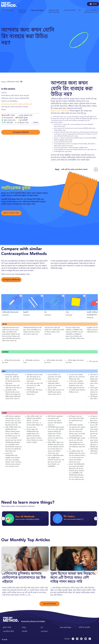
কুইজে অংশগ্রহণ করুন (11, 213)
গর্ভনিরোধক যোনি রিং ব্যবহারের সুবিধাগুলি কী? (15, 98)
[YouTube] (86, 639)
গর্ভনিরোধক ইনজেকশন (10, 312)
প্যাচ (67, 312)
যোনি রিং (4, 93)
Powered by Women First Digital (33, 621)
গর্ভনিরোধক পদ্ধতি (13, 82)
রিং (46, 312)
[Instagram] (81, 639)
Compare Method (21, 132)
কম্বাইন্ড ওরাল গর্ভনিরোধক (60, 111)
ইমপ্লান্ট (26, 312)
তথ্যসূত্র (3, 110)
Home (3, 82)
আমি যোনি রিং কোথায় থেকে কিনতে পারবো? (15, 107)
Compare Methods (11, 280)
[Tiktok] (90, 639)
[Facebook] (73, 639)
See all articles (49, 604)
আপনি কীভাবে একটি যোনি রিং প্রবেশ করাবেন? (15, 96)
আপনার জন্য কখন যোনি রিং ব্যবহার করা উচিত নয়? (17, 104)
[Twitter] (77, 639)
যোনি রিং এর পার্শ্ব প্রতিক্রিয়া (9, 101)
